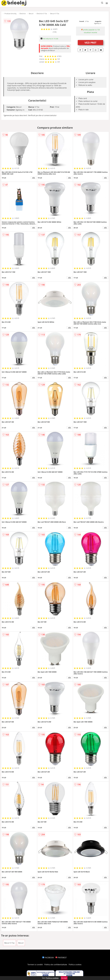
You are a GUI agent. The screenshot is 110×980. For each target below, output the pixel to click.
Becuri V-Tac (55, 14)
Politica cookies (75, 965)
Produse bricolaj (10, 14)
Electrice (23, 14)
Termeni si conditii (35, 965)
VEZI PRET (90, 43)
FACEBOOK (48, 958)
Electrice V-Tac (42, 14)
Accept (64, 978)
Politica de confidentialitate (56, 965)
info (34, 178)
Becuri (31, 14)
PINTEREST (61, 958)
